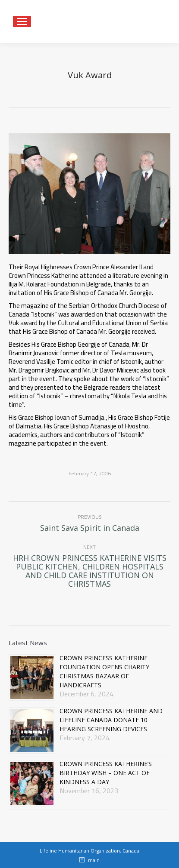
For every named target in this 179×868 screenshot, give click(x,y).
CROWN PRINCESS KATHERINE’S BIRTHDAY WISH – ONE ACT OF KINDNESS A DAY (106, 773)
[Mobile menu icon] (22, 22)
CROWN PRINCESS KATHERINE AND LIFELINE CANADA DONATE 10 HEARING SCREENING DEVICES (111, 720)
